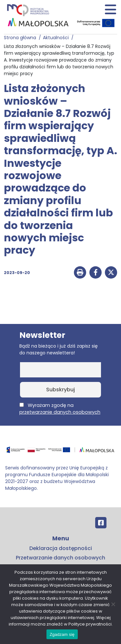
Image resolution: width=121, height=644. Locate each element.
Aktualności (57, 38)
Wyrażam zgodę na (60, 409)
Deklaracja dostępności (61, 548)
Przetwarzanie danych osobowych (60, 558)
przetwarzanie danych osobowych (60, 412)
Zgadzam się (62, 634)
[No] (113, 604)
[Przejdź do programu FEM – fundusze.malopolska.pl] (60, 452)
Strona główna (21, 38)
